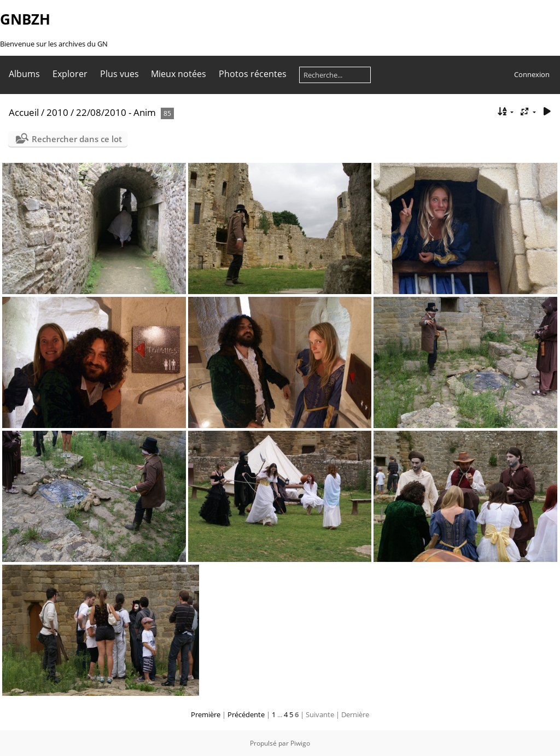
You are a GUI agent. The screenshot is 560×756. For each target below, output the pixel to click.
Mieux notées (179, 74)
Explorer (70, 74)
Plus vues (119, 74)
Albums (24, 74)
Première (206, 714)
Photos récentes (253, 74)
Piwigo (300, 743)
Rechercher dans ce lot (77, 139)
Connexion (532, 74)
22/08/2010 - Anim (116, 112)
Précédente (246, 714)
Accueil (24, 112)
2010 (57, 112)
